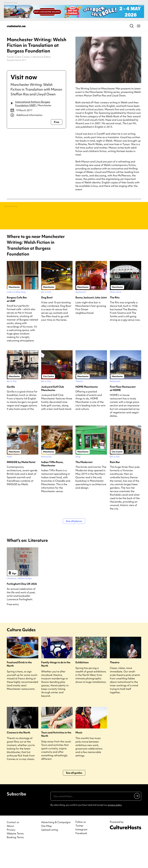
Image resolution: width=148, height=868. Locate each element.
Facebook (81, 856)
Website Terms (15, 857)
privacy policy (115, 828)
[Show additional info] (36, 115)
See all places (74, 544)
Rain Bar (115, 485)
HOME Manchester (87, 410)
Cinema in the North (18, 756)
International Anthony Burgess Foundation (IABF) (33, 104)
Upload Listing (50, 853)
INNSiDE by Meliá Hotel (21, 485)
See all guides (74, 796)
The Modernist (84, 485)
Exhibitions (82, 685)
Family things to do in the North (56, 687)
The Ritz (115, 321)
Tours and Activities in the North (56, 757)
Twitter (79, 849)
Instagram (81, 853)
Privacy (11, 853)
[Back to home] (16, 26)
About (10, 849)
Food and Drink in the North (19, 687)
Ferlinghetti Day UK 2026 (22, 607)
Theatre (115, 685)
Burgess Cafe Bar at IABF (17, 322)
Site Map (46, 849)
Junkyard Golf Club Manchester (53, 412)
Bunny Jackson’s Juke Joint (91, 321)
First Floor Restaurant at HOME (123, 412)
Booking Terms (15, 860)
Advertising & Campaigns (56, 845)
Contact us (13, 845)
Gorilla (11, 410)
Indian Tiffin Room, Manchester (52, 487)
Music (79, 756)
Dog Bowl (47, 321)
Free (57, 122)
